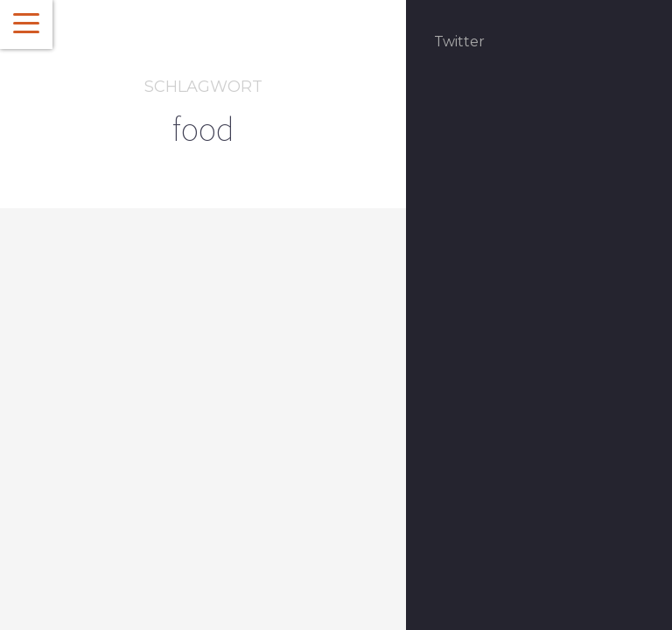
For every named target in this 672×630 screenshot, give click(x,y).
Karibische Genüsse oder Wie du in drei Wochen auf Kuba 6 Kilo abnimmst (157, 499)
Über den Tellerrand (133, 419)
